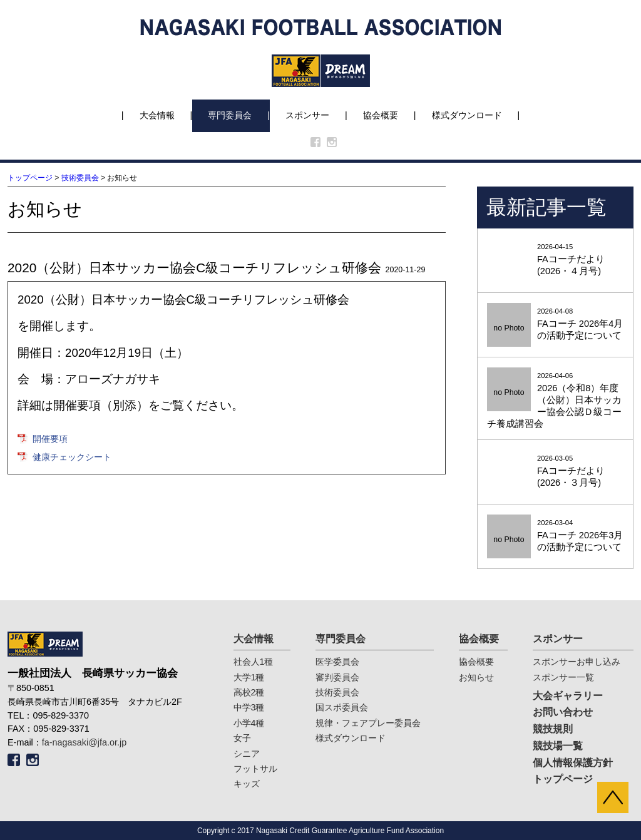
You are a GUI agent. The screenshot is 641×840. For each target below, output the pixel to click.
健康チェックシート (72, 457)
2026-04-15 (555, 260)
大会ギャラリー (568, 696)
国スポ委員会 (342, 707)
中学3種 (249, 707)
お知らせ (476, 677)
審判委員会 (337, 677)
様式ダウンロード (467, 115)
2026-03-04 (555, 536)
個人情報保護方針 (573, 763)
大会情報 (157, 115)
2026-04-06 (555, 401)
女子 (242, 738)
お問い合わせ (563, 712)
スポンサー (307, 115)
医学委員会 (337, 662)
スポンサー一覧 (563, 677)
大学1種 (249, 677)
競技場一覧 (558, 746)
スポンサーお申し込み (577, 662)
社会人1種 (254, 662)
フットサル (255, 769)
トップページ (30, 178)
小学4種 (249, 723)
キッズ (247, 784)
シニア (247, 754)
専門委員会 (230, 115)
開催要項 (50, 439)
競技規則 (553, 729)
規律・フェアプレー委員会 (368, 723)
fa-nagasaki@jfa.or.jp (84, 742)
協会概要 (381, 115)
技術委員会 (80, 178)
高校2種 (249, 692)
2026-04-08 (555, 325)
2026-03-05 (555, 472)
